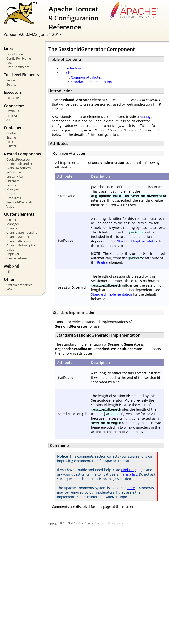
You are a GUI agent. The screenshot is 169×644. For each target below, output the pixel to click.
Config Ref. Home (19, 58)
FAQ (9, 63)
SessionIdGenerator (20, 202)
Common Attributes (86, 77)
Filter (10, 272)
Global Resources (19, 168)
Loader (11, 185)
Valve (10, 206)
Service (11, 84)
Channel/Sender (18, 237)
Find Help (129, 470)
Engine (11, 137)
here (131, 488)
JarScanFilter (15, 176)
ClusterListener (17, 258)
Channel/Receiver (19, 241)
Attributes (69, 73)
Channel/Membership (22, 232)
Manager (13, 189)
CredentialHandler (19, 164)
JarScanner (14, 172)
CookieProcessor (18, 159)
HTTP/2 (12, 116)
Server (11, 80)
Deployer (13, 254)
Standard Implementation (91, 82)
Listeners (13, 181)
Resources (14, 198)
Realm (11, 194)
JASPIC (11, 289)
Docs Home (15, 54)
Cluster (11, 146)
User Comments (18, 67)
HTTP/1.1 (13, 111)
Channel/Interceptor (21, 245)
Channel (12, 228)
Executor (13, 98)
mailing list (128, 474)
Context (12, 133)
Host (10, 142)
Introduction (71, 68)
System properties (19, 285)
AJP (9, 120)
